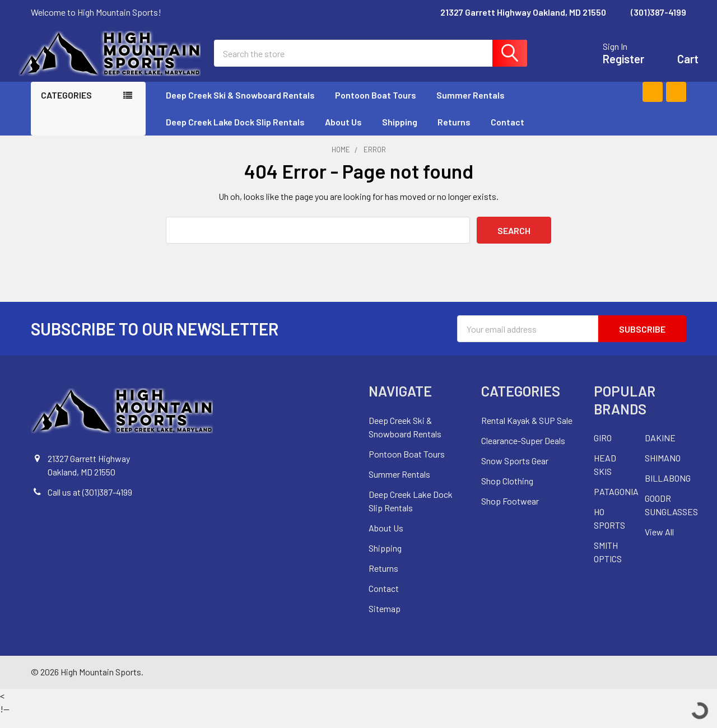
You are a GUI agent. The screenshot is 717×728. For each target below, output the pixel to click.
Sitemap (385, 621)
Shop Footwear (510, 513)
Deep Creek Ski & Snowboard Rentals (240, 107)
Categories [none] (66, 107)
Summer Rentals (476, 107)
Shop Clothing (507, 493)
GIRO (603, 450)
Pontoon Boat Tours (376, 107)
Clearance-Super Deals (523, 453)
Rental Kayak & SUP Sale (527, 433)
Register (611, 65)
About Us (343, 134)
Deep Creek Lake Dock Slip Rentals (235, 134)
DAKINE (660, 450)
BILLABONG (668, 490)
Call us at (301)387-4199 (90, 504)
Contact (508, 134)
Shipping (400, 134)
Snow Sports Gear (515, 473)
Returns (454, 134)
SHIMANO (663, 470)
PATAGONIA (616, 504)
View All (659, 544)
